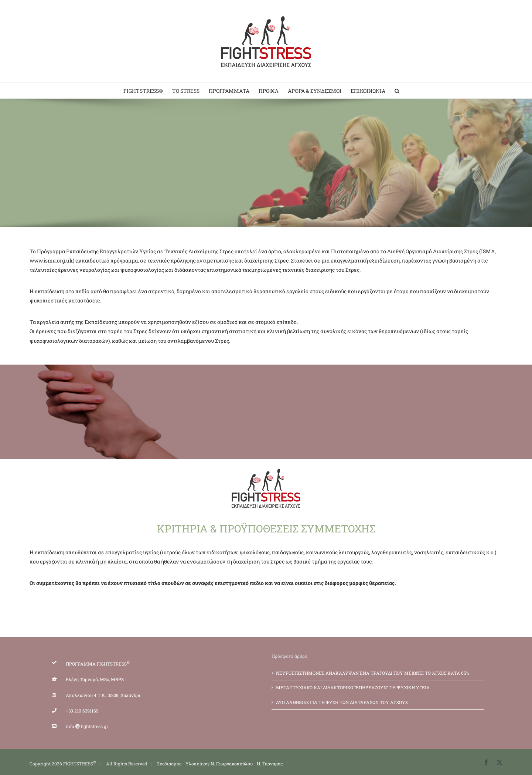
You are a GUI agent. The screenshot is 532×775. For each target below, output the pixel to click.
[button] (397, 90)
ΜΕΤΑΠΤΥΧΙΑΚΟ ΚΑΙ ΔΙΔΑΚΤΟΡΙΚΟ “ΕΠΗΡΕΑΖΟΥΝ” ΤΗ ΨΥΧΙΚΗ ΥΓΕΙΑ (353, 687)
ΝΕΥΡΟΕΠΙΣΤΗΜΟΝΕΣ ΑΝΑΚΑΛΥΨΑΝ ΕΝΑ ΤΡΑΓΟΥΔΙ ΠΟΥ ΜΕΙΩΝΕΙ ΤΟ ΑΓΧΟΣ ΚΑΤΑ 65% (373, 673)
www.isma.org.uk (51, 260)
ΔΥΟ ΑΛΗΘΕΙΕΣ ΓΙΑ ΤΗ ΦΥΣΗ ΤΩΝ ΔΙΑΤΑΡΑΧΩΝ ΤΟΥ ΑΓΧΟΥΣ (342, 702)
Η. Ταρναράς (270, 764)
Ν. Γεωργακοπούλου (232, 764)
